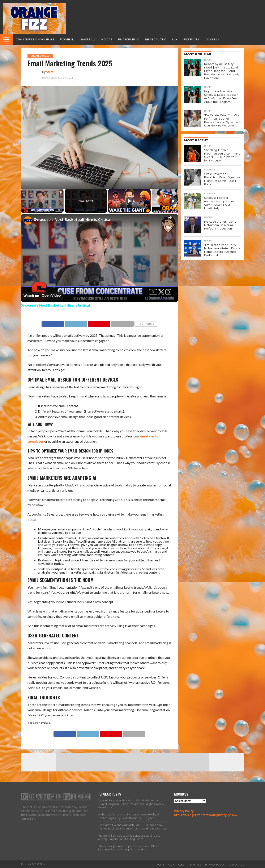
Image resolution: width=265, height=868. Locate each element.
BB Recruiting (156, 39)
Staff (50, 72)
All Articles (176, 865)
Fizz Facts (191, 39)
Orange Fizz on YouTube (35, 39)
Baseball (88, 39)
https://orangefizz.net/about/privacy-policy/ (206, 815)
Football (68, 39)
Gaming (211, 39)
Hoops (107, 39)
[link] (28, 221)
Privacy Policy (184, 811)
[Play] (129, 201)
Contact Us (236, 865)
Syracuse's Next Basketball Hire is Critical (73, 219)
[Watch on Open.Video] (42, 296)
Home (160, 865)
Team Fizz (195, 865)
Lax (175, 39)
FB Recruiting (129, 39)
